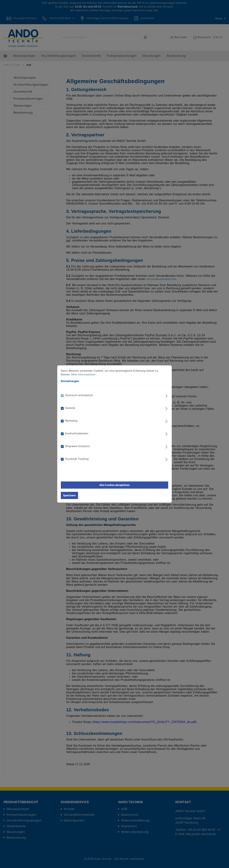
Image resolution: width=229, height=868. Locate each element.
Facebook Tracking (77, 459)
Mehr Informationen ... (85, 375)
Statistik (70, 408)
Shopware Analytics (78, 446)
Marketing (71, 421)
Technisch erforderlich (79, 395)
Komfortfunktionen (77, 433)
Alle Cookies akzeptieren (115, 485)
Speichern (69, 495)
